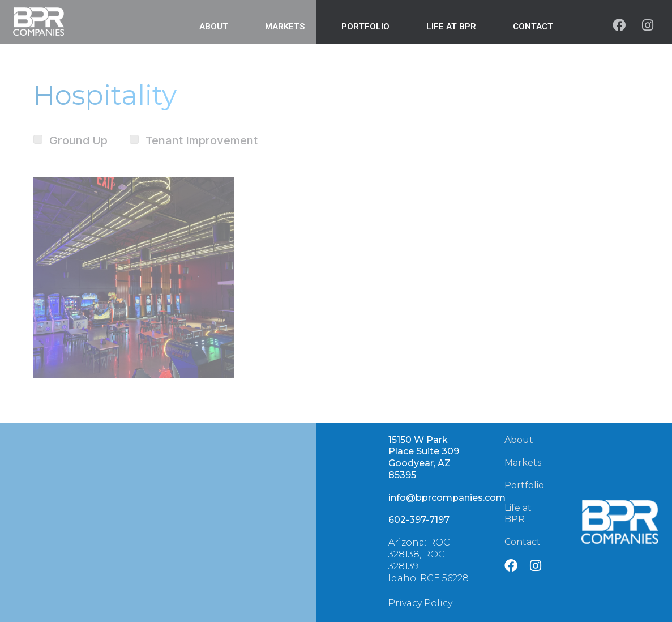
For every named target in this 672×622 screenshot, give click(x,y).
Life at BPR (451, 27)
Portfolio (524, 485)
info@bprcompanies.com (447, 498)
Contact (533, 27)
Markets (523, 463)
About (519, 440)
